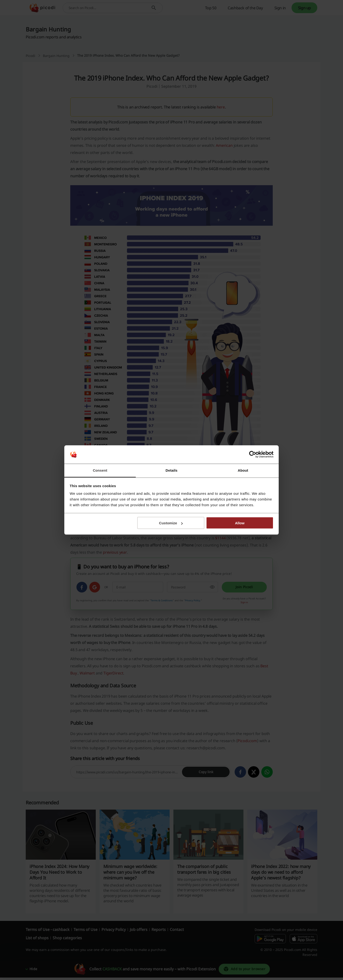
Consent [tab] (100, 470)
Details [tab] (171, 470)
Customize (171, 523)
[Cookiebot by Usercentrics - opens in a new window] (253, 454)
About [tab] (243, 470)
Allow (240, 523)
